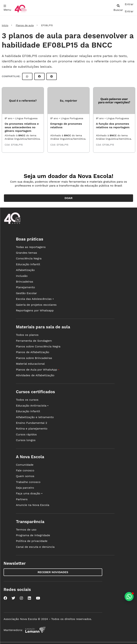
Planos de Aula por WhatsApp (38, 370)
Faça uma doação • (29, 493)
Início (5, 25)
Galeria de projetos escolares (36, 305)
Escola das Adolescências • (35, 299)
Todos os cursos (27, 400)
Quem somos (25, 476)
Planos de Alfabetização (33, 352)
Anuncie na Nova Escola (33, 505)
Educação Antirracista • (32, 406)
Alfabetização (25, 270)
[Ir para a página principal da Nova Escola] (21, 12)
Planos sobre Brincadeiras (34, 358)
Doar (69, 198)
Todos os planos (27, 335)
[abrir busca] (118, 8)
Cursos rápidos (26, 434)
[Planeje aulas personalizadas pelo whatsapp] (129, 597)
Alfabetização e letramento (35, 417)
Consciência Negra (29, 258)
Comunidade (25, 465)
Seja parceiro (25, 488)
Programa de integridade (33, 535)
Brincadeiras (24, 282)
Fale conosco (25, 470)
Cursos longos (26, 440)
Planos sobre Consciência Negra (38, 346)
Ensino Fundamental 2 (31, 423)
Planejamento (25, 287)
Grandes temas (26, 253)
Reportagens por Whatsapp (35, 310)
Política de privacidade (32, 541)
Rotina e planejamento (32, 429)
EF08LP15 (17, 145)
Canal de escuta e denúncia (35, 547)
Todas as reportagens (31, 247)
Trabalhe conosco (28, 482)
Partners (22, 499)
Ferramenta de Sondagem (34, 341)
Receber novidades (53, 572)
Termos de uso (26, 530)
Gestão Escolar (26, 293)
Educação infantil (28, 264)
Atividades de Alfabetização (35, 375)
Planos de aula (25, 25)
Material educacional (30, 364)
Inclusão (22, 276)
